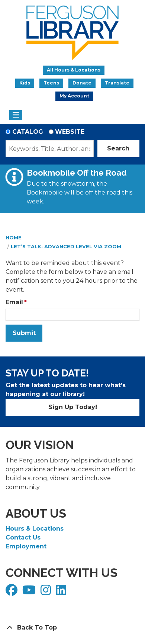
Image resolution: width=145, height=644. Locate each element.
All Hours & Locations (74, 70)
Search (118, 148)
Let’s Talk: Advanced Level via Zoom (66, 246)
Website (70, 132)
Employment (26, 546)
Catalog (28, 132)
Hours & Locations (35, 529)
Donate (82, 83)
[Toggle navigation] (16, 115)
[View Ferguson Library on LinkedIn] (62, 592)
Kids (25, 83)
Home (14, 238)
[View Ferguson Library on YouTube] (30, 592)
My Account (74, 96)
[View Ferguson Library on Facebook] (12, 592)
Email (14, 302)
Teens (51, 83)
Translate (117, 83)
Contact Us (23, 537)
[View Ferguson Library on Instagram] (47, 592)
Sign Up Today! (73, 407)
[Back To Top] (72, 628)
